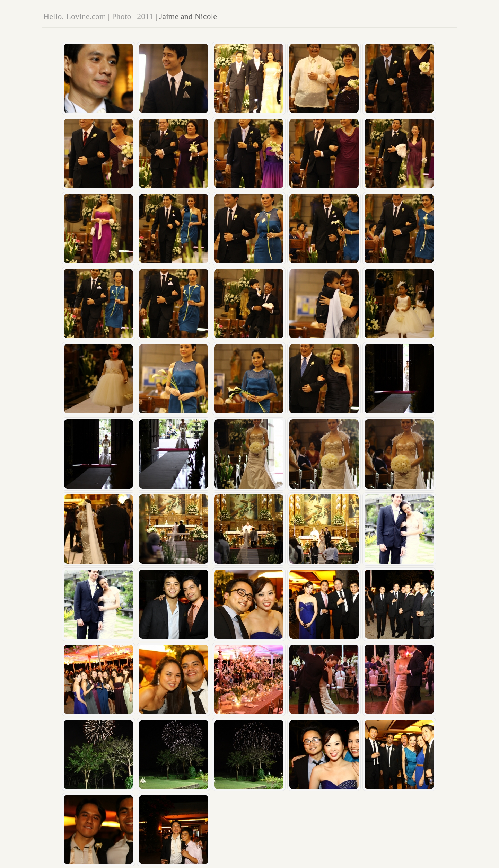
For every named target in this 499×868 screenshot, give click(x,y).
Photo (121, 16)
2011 (145, 16)
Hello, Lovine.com (75, 16)
